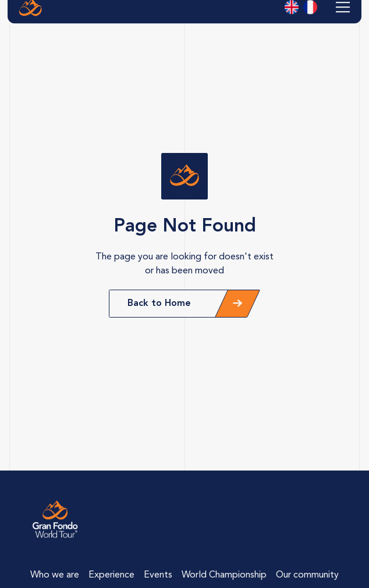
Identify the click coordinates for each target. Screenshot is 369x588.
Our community (307, 575)
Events (158, 575)
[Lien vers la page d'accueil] (55, 519)
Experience (111, 575)
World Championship (224, 575)
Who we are (55, 575)
